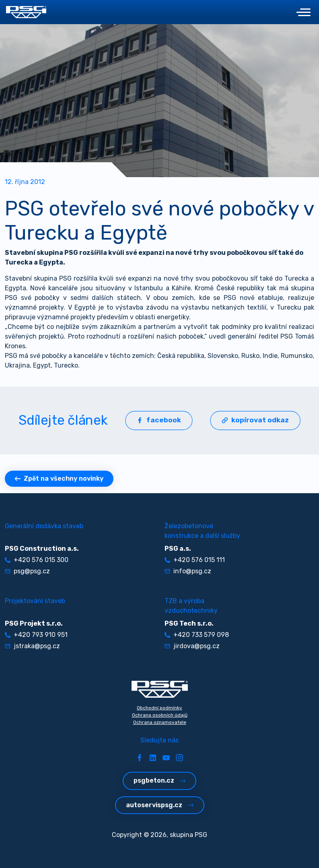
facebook (159, 420)
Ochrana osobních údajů (160, 715)
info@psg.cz (188, 571)
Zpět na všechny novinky (59, 478)
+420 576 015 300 (37, 560)
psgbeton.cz (159, 780)
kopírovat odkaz (255, 420)
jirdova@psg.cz (192, 646)
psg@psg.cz (27, 571)
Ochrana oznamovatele (160, 722)
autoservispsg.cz (160, 805)
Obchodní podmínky (159, 708)
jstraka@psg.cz (32, 646)
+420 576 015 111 (195, 560)
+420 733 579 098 (197, 635)
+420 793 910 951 (36, 635)
